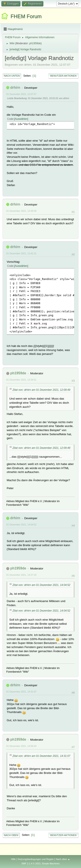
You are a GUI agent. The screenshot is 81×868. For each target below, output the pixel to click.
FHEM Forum (26, 16)
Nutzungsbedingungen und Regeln (36, 859)
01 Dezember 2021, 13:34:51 (21, 380)
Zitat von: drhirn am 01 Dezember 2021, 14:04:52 (41, 585)
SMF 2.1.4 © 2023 (31, 863)
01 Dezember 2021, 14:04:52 (21, 525)
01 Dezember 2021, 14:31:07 (21, 692)
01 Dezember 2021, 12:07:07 (21, 94)
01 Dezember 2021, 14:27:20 (21, 575)
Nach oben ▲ (63, 859)
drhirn (15, 88)
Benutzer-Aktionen (63, 76)
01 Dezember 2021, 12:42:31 (21, 253)
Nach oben (11, 835)
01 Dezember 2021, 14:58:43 (21, 746)
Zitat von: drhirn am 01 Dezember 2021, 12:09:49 (41, 390)
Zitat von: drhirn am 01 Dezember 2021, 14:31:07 (41, 756)
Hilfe (13, 859)
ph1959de (35, 43)
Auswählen (21, 119)
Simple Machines (51, 863)
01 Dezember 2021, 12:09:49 (21, 211)
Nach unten (12, 76)
